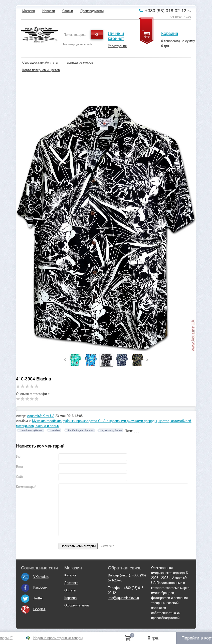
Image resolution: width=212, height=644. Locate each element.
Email (20, 467)
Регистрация (117, 46)
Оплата (70, 590)
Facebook (34, 588)
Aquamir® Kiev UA (41, 416)
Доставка (71, 583)
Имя (19, 457)
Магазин (29, 11)
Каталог (70, 575)
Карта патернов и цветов (41, 70)
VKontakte (35, 577)
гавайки (55, 430)
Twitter (32, 598)
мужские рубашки (112, 430)
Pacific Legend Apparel (81, 430)
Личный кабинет (116, 36)
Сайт (20, 477)
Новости (49, 11)
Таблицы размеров (79, 62)
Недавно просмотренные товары (58, 638)
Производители (92, 11)
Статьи (68, 11)
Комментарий (26, 487)
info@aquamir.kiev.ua (123, 598)
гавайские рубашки (32, 430)
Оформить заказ (77, 605)
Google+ (33, 609)
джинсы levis (84, 44)
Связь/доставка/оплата (40, 62)
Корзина (170, 34)
